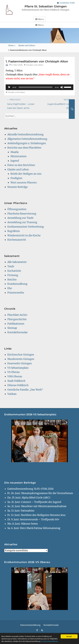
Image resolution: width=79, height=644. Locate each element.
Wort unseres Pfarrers (24, 183)
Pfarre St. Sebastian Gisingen (46, 6)
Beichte (12, 280)
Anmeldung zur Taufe (20, 218)
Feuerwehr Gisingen (20, 363)
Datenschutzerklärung (30, 625)
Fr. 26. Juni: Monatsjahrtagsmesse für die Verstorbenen (40, 493)
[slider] (36, 87)
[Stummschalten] (62, 87)
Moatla (14, 152)
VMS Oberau (15, 376)
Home (12, 45)
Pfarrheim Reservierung (22, 214)
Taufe (11, 266)
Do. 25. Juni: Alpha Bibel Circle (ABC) (29, 498)
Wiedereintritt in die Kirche (24, 235)
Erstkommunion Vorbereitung (26, 227)
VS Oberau (13, 372)
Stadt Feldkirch (16, 381)
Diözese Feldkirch (18, 385)
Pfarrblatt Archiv (17, 315)
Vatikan (12, 394)
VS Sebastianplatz (18, 368)
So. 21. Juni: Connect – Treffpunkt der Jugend (34, 502)
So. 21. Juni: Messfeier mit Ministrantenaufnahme (37, 506)
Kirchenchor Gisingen (21, 355)
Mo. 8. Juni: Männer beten (23, 524)
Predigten (16, 178)
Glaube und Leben (27, 45)
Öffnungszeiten (17, 209)
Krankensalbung (17, 284)
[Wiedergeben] (9, 87)
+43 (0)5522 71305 (66, 3)
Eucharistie (14, 271)
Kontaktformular (18, 332)
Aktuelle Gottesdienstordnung (25, 134)
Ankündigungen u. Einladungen (27, 143)
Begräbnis (14, 231)
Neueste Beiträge (18, 187)
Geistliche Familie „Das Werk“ (25, 390)
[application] (39, 87)
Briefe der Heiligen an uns (26, 174)
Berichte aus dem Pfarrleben (24, 148)
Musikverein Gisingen (21, 359)
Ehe (10, 288)
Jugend (15, 161)
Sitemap (12, 328)
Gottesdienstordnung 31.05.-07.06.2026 (30, 489)
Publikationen (16, 324)
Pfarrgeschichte (17, 319)
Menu (41, 19)
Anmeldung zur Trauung (22, 222)
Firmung (13, 275)
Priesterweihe (16, 293)
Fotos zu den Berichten (21, 165)
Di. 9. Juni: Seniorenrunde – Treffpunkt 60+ (33, 519)
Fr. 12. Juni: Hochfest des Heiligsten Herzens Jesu (36, 515)
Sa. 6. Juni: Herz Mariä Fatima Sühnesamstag (34, 528)
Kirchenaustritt (17, 240)
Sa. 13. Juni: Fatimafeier (21, 511)
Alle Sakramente (17, 262)
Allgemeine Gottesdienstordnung (27, 139)
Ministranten (19, 156)
